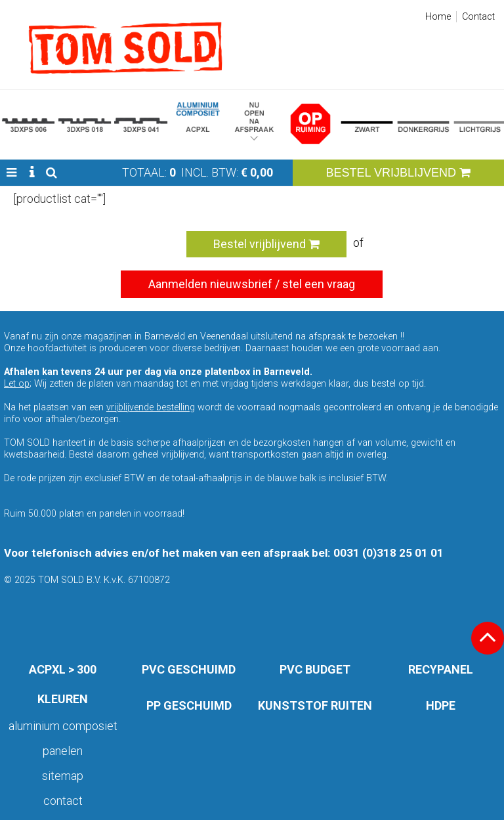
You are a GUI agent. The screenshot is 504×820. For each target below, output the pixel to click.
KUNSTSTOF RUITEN (315, 705)
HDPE (441, 705)
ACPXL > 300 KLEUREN (63, 684)
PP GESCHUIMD (189, 705)
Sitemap (63, 776)
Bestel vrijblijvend (266, 244)
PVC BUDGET (315, 669)
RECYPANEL (441, 669)
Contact (478, 17)
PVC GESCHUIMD (189, 669)
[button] (11, 173)
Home (438, 17)
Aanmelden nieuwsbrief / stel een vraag (252, 284)
